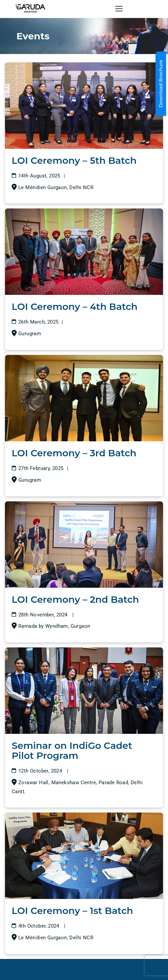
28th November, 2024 (44, 615)
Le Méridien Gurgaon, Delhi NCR (56, 187)
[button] (119, 9)
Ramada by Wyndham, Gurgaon (54, 626)
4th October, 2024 (39, 926)
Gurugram (30, 334)
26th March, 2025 (38, 322)
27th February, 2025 (41, 468)
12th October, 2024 (41, 771)
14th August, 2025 (39, 176)
